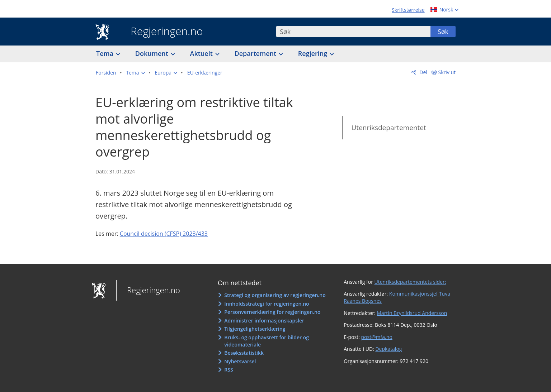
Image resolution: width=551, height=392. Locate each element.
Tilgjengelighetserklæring (255, 329)
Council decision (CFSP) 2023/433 (164, 234)
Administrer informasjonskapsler (264, 321)
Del (423, 72)
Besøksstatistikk (244, 353)
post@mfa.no (376, 337)
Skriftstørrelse (408, 10)
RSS (229, 370)
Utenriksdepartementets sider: (410, 282)
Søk (443, 32)
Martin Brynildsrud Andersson (412, 313)
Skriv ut (447, 72)
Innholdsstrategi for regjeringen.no (267, 304)
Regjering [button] (314, 53)
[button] (135, 73)
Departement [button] (256, 53)
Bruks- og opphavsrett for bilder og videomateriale (267, 341)
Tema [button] (106, 53)
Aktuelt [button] (202, 53)
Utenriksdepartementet (388, 128)
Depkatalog (388, 349)
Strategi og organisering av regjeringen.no (275, 295)
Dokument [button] (153, 53)
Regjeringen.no (161, 32)
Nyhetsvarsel (240, 361)
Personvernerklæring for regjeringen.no (272, 312)
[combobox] (353, 32)
